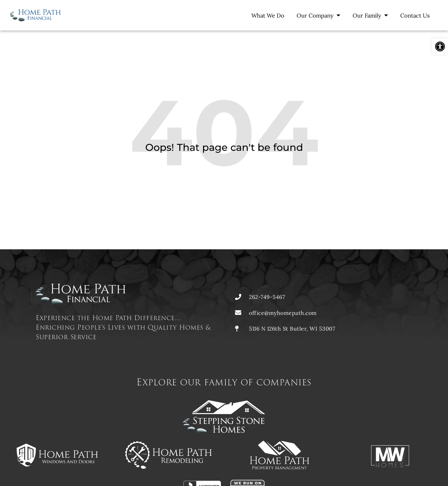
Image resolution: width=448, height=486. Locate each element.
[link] (440, 46)
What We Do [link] (268, 15)
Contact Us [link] (415, 15)
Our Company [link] (318, 15)
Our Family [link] (370, 15)
